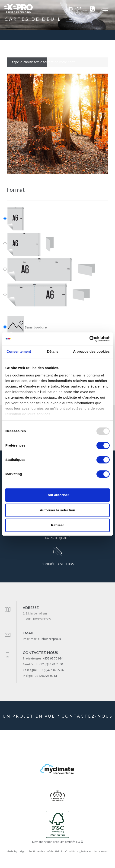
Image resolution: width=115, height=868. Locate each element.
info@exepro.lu (51, 639)
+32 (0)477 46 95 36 (51, 670)
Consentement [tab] (19, 351)
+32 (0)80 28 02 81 (45, 676)
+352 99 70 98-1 (53, 658)
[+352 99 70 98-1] (91, 9)
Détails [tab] (53, 351)
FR (71, 9)
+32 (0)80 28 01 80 (51, 664)
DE (79, 9)
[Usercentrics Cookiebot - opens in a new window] (89, 339)
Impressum (101, 851)
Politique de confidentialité (45, 851)
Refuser (57, 525)
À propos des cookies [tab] (91, 351)
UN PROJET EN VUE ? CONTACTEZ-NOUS (58, 716)
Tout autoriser (57, 495)
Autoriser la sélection (58, 510)
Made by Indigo (16, 851)
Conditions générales (78, 851)
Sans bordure (27, 328)
